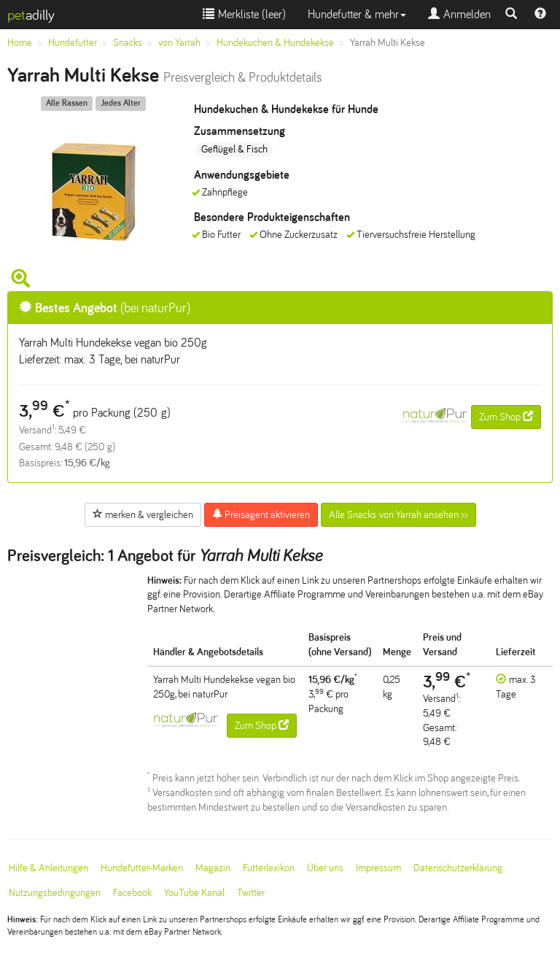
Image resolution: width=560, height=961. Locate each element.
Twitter (251, 893)
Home (20, 43)
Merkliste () (244, 14)
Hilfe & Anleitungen (48, 868)
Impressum (378, 868)
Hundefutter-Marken (142, 868)
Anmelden (459, 14)
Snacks (128, 43)
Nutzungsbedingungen (55, 893)
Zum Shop (506, 417)
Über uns (325, 868)
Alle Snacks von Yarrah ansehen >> (398, 515)
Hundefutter (73, 43)
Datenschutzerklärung (458, 868)
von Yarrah (179, 43)
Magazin (213, 868)
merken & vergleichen (143, 514)
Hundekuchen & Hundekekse (275, 43)
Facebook (132, 893)
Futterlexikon (269, 868)
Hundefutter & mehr (357, 14)
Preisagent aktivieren (261, 514)
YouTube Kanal (194, 893)
